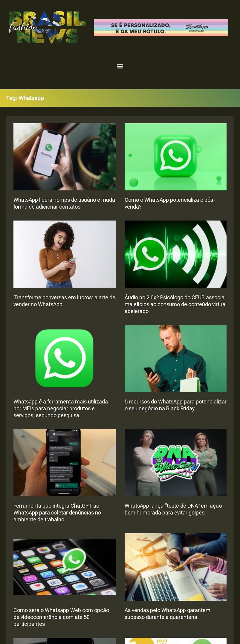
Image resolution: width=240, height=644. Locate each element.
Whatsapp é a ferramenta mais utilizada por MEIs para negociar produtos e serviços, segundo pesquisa (61, 408)
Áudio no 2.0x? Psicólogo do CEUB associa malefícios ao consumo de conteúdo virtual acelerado (176, 304)
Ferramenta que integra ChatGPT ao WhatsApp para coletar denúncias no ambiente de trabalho (57, 513)
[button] (120, 66)
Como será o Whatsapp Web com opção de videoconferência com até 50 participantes (61, 617)
